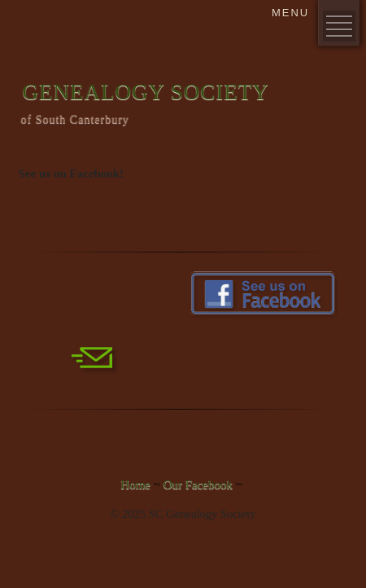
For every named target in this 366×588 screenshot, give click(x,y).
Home (135, 485)
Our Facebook (198, 485)
